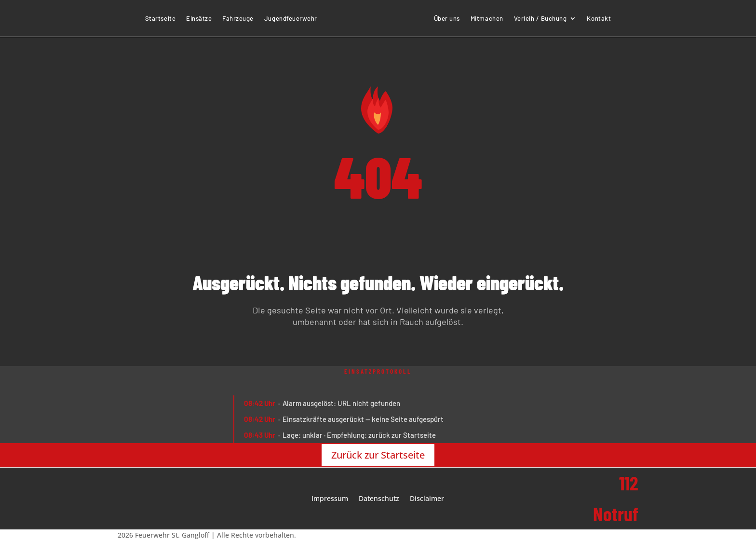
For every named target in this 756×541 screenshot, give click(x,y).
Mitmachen (487, 18)
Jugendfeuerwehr (291, 18)
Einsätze (199, 18)
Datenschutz (379, 499)
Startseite (160, 18)
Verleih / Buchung (540, 18)
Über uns (447, 18)
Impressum (330, 499)
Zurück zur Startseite (378, 455)
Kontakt (599, 18)
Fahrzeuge (238, 18)
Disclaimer (427, 499)
